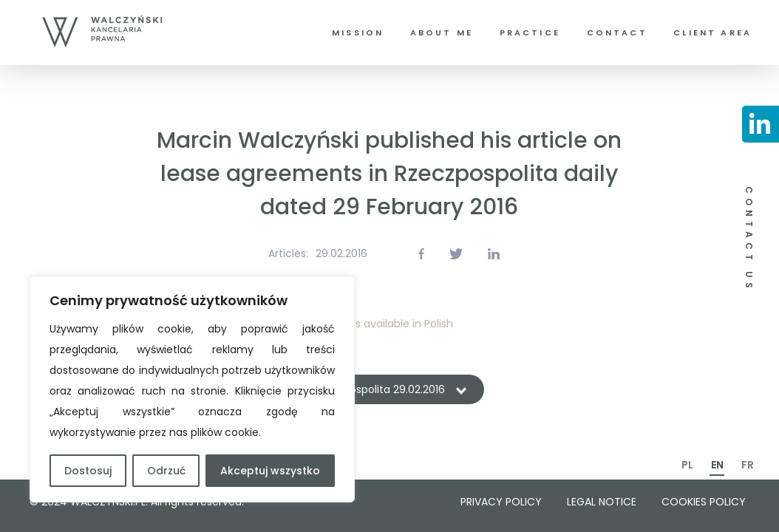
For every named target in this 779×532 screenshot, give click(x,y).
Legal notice (602, 502)
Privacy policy (501, 502)
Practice (530, 33)
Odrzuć (166, 471)
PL (687, 465)
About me (442, 33)
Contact (617, 33)
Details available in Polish (389, 324)
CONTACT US (749, 239)
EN (717, 465)
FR (748, 465)
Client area (712, 33)
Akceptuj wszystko (270, 471)
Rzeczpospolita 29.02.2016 (379, 389)
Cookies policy (704, 502)
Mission (358, 33)
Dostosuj (88, 471)
